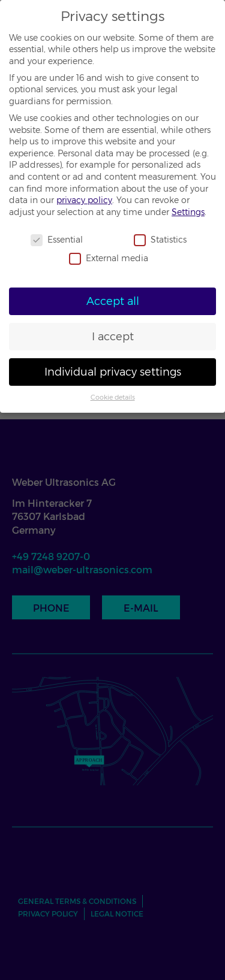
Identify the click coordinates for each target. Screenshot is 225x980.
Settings (188, 212)
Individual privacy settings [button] (113, 372)
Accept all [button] (113, 301)
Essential (57, 240)
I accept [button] (113, 336)
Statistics (160, 240)
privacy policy (84, 200)
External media (109, 258)
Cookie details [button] (113, 397)
